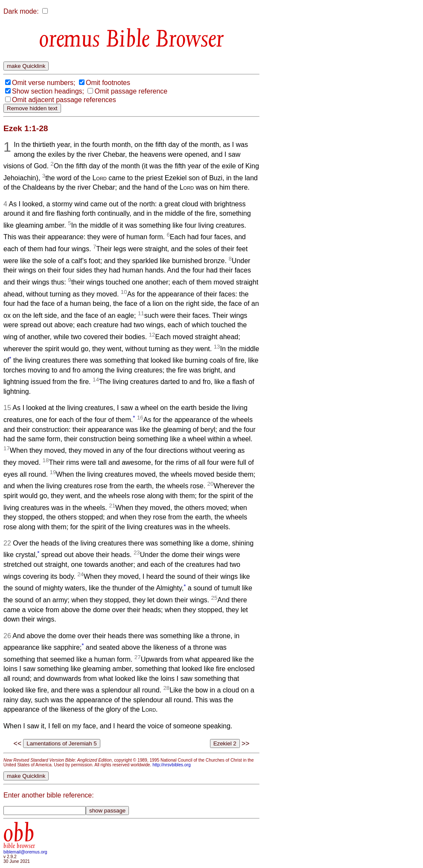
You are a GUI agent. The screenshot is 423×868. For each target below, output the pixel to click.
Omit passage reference (131, 91)
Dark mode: (21, 11)
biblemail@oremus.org (25, 852)
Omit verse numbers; (44, 83)
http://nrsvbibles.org (171, 765)
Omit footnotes (108, 83)
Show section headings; (48, 91)
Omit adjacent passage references (64, 100)
